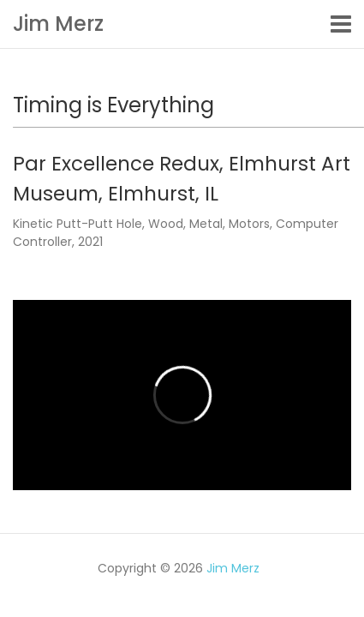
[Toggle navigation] (341, 24)
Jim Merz (58, 24)
